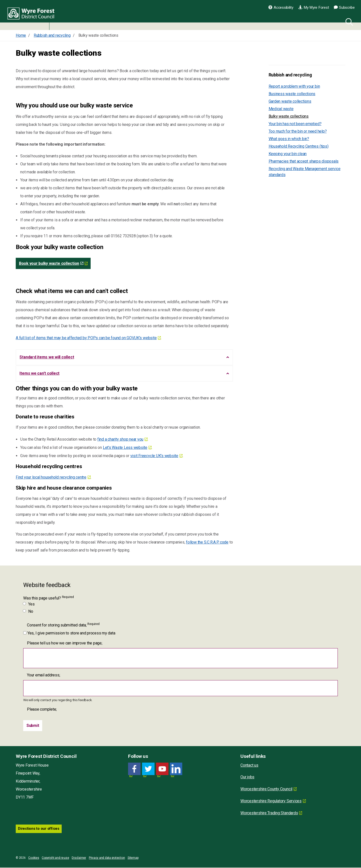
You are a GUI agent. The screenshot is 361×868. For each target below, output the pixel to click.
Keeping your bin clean (288, 154)
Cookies (34, 858)
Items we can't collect (40, 374)
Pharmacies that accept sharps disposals (304, 161)
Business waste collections (292, 94)
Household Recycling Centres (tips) (299, 146)
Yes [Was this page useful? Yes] (29, 605)
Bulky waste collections (289, 116)
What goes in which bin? (289, 139)
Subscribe (344, 7)
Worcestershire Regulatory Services (271, 802)
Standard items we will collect (47, 357)
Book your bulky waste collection (51, 263)
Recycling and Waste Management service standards (305, 172)
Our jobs (247, 778)
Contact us (249, 766)
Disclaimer (79, 858)
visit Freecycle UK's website (154, 456)
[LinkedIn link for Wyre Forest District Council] (176, 770)
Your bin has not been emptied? (295, 124)
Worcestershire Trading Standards (269, 814)
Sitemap (133, 858)
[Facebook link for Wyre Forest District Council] (134, 770)
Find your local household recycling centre (51, 478)
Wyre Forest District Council (33, 15)
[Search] (348, 21)
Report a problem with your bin (294, 86)
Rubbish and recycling (290, 75)
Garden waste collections (290, 101)
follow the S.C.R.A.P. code (207, 543)
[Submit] (33, 726)
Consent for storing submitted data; (63, 625)
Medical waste (281, 109)
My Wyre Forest (314, 7)
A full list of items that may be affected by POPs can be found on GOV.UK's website (86, 338)
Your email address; (43, 676)
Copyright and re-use (55, 858)
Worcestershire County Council (266, 790)
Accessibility (281, 7)
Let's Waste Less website (125, 448)
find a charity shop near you (120, 440)
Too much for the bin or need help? (298, 131)
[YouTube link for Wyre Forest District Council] (162, 770)
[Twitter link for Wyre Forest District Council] (148, 770)
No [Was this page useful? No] (28, 612)
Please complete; (42, 710)
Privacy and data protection (107, 858)
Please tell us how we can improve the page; (65, 644)
